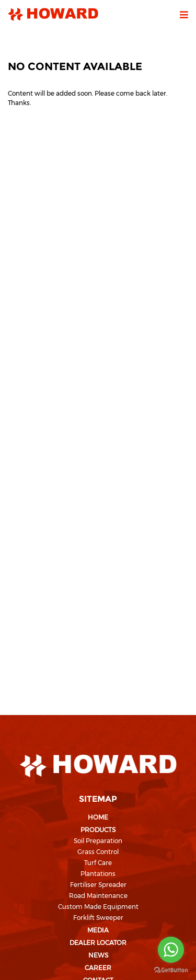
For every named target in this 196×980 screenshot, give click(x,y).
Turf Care (98, 863)
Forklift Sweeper (98, 918)
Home (98, 817)
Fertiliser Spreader (98, 885)
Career (98, 968)
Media (98, 930)
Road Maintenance (98, 896)
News (98, 955)
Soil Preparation (98, 841)
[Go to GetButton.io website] (171, 970)
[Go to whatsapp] (171, 950)
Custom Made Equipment (98, 907)
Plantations (98, 874)
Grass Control (98, 852)
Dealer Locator (98, 943)
